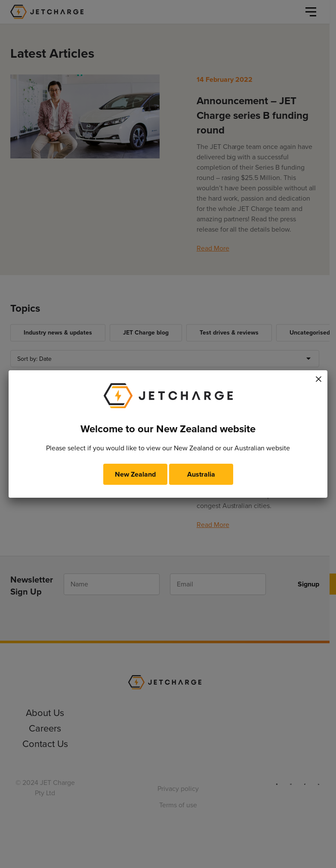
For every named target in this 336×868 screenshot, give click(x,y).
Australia (201, 474)
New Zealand (135, 474)
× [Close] (318, 378)
